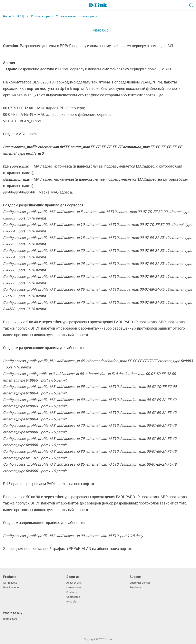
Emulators (136, 587)
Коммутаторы (41, 16)
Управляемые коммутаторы (75, 16)
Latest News (74, 587)
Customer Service (140, 583)
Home (7, 16)
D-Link (109, 639)
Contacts (72, 592)
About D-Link (74, 583)
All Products (10, 583)
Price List (72, 602)
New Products (11, 587)
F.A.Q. (21, 16)
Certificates (73, 597)
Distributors (10, 619)
